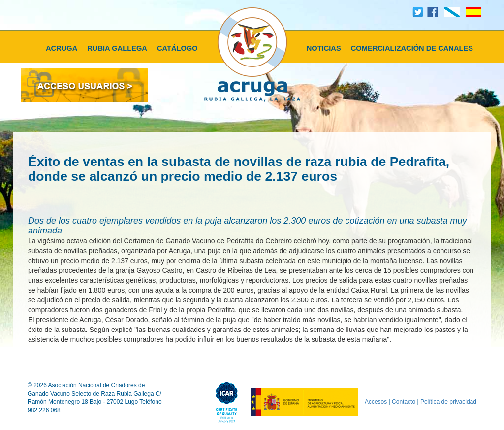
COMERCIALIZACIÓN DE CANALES (412, 48)
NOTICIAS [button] (324, 48)
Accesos (376, 401)
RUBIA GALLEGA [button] (117, 48)
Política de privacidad (448, 401)
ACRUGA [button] (62, 48)
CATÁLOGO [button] (177, 48)
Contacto (404, 401)
